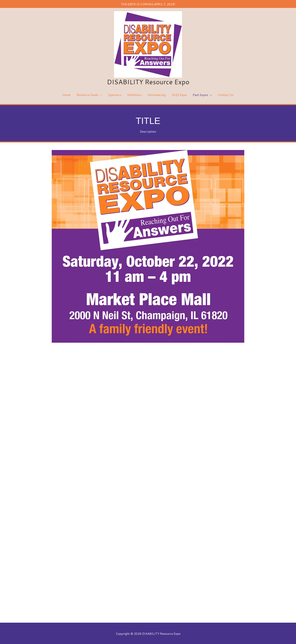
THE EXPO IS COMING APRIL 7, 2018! (148, 4)
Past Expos (200, 94)
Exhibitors (135, 94)
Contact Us (226, 94)
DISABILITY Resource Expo (148, 81)
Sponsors (115, 94)
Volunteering (157, 94)
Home (67, 94)
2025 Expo (179, 94)
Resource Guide (87, 94)
